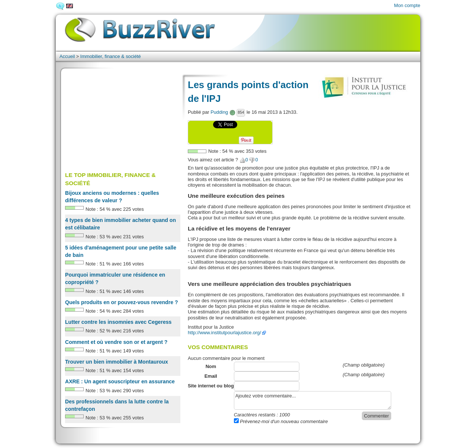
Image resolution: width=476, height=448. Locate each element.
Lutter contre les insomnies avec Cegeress (118, 322)
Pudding (219, 112)
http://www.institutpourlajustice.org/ (224, 333)
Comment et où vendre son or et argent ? (116, 342)
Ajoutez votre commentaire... (313, 400)
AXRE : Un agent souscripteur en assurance (120, 381)
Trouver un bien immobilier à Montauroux (117, 362)
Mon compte (407, 5)
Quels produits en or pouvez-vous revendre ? (122, 302)
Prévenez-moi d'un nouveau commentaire (281, 421)
